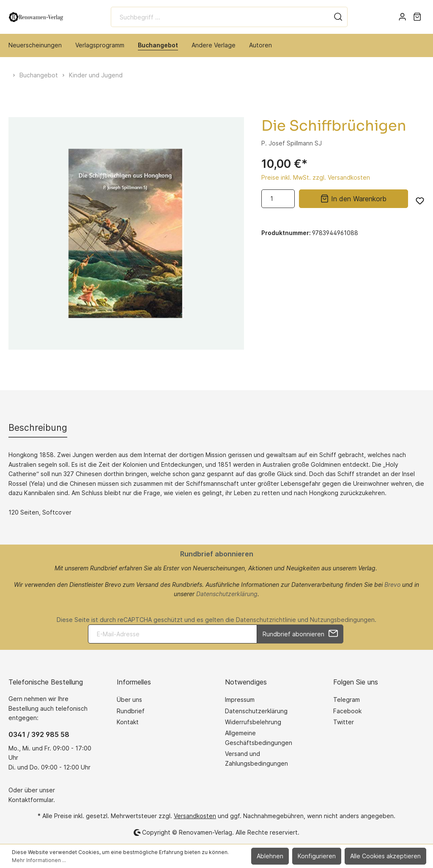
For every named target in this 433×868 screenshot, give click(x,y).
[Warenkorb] (417, 17)
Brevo (392, 585)
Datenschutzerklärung (227, 594)
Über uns (129, 700)
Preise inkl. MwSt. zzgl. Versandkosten (316, 177)
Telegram (347, 700)
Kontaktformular (31, 800)
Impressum (240, 700)
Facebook (347, 711)
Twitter (344, 722)
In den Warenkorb (353, 198)
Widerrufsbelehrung (253, 722)
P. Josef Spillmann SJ (292, 143)
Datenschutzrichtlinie (266, 620)
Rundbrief (131, 711)
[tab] (38, 428)
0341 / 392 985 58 (39, 734)
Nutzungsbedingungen (342, 620)
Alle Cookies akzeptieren (385, 856)
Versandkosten (195, 816)
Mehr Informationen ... (39, 860)
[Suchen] (338, 17)
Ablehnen (270, 856)
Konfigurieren (317, 856)
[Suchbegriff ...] (220, 17)
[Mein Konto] (402, 17)
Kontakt (128, 722)
